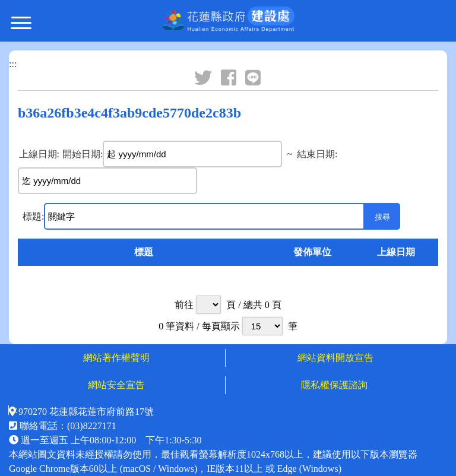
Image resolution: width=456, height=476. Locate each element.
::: (13, 64)
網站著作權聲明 (116, 358)
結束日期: (317, 154)
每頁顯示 (221, 326)
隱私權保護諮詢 (335, 385)
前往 (184, 305)
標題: (33, 217)
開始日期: (83, 154)
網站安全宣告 (116, 385)
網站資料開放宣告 (335, 358)
